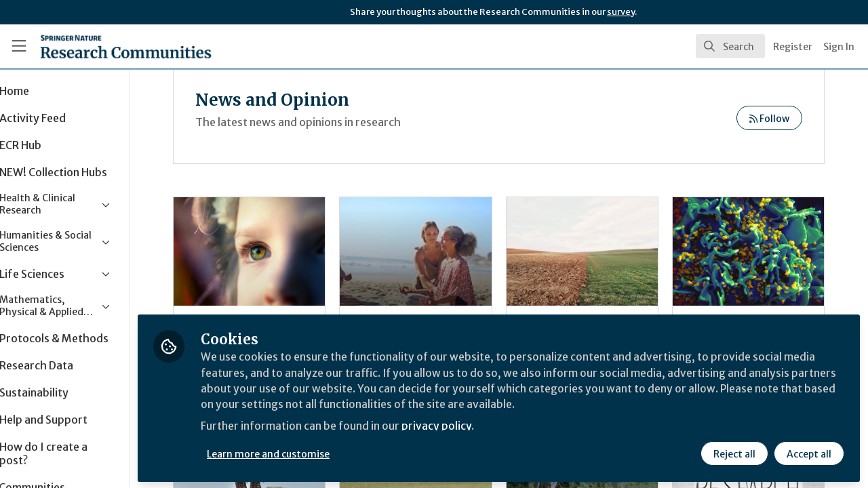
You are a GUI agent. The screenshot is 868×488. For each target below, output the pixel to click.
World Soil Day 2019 (598, 251)
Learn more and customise (313, 452)
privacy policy (483, 426)
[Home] (106, 46)
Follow (769, 119)
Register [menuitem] (793, 47)
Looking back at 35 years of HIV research (754, 251)
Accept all (808, 452)
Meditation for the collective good (443, 251)
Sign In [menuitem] (839, 47)
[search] (730, 46)
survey (621, 12)
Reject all (734, 452)
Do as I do (288, 251)
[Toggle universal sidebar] (19, 46)
